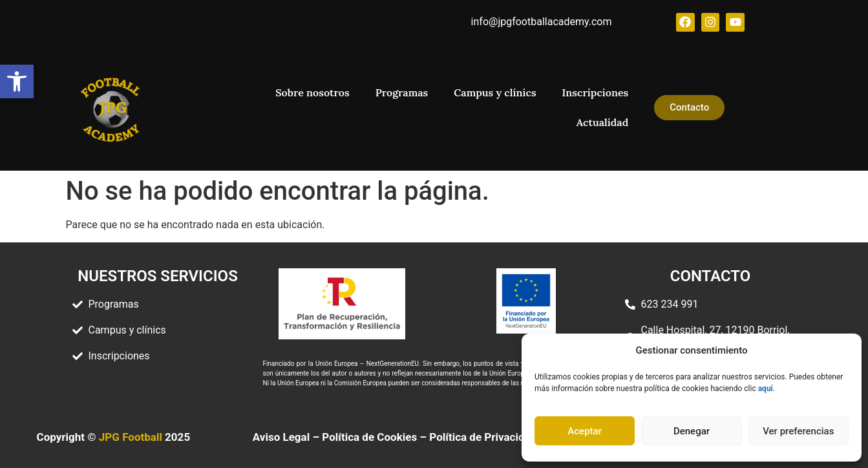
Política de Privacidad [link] (483, 437)
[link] (17, 81)
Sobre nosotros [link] (312, 92)
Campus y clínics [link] (495, 92)
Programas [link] (402, 92)
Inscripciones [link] (596, 92)
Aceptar (585, 431)
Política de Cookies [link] (369, 437)
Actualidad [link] (602, 122)
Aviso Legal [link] (281, 437)
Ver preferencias (798, 431)
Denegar (692, 431)
